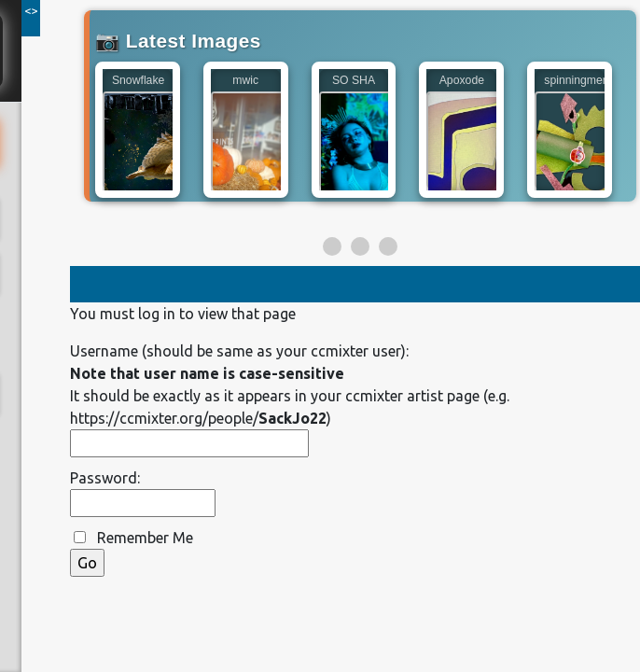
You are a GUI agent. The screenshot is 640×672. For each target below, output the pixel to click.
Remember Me (145, 538)
